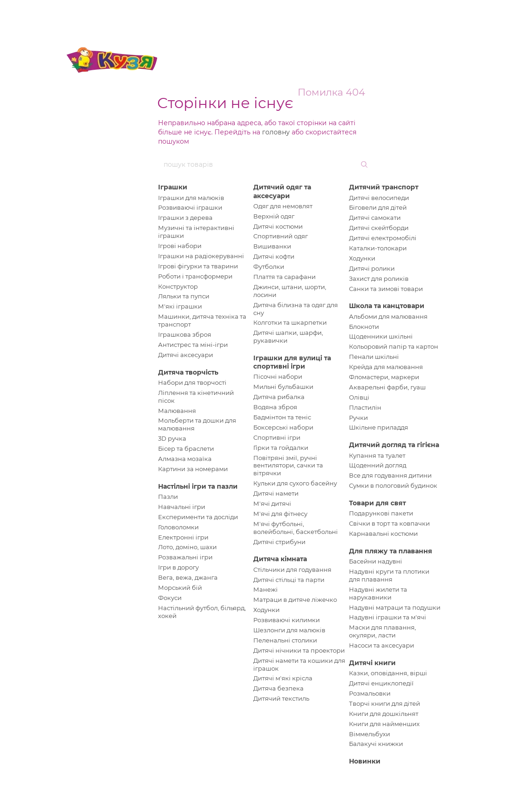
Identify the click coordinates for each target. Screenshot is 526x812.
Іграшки (173, 187)
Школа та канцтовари (387, 306)
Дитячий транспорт (384, 187)
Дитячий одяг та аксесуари (282, 191)
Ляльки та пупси (184, 296)
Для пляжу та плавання (391, 551)
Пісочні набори (278, 376)
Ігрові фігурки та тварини (198, 266)
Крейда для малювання (386, 367)
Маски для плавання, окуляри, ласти (382, 631)
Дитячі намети (276, 493)
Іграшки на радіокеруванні (201, 256)
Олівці (359, 397)
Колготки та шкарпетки (290, 322)
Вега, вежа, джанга (188, 577)
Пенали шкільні (374, 357)
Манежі (266, 589)
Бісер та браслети (186, 448)
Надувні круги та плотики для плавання (389, 575)
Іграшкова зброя (185, 334)
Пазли (168, 497)
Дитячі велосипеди (379, 198)
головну (276, 132)
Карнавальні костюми (383, 533)
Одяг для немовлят (283, 206)
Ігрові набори (180, 246)
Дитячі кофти (274, 256)
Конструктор (178, 286)
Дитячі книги (372, 663)
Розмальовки (370, 693)
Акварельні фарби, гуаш (387, 387)
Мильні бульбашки (283, 387)
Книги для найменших (384, 724)
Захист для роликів (379, 279)
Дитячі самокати (375, 218)
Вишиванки (272, 246)
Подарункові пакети (381, 513)
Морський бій (180, 588)
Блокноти (364, 327)
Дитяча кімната (280, 559)
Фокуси (170, 598)
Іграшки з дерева (185, 218)
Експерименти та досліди (198, 517)
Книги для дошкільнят (384, 714)
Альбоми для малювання (388, 316)
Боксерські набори (283, 427)
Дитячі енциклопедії (381, 683)
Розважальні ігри (185, 557)
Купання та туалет (377, 455)
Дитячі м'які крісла (283, 678)
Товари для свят (377, 503)
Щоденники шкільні (381, 336)
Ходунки (266, 610)
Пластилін (365, 407)
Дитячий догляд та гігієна (394, 445)
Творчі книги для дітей (385, 703)
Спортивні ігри (277, 437)
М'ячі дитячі (272, 503)
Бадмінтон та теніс (282, 417)
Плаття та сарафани (284, 277)
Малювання (177, 411)
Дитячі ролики (372, 268)
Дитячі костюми (278, 226)
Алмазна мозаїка (185, 459)
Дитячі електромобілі (383, 238)
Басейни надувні (376, 561)
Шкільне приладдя (379, 427)
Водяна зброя (275, 407)
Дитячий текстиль (281, 698)
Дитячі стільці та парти (289, 580)
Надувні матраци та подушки (395, 607)
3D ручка (172, 438)
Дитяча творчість (188, 372)
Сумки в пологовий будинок (393, 485)
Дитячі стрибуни (279, 542)
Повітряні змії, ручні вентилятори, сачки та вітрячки (288, 466)
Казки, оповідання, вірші (388, 673)
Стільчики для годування (292, 570)
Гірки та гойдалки (281, 448)
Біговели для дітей (378, 207)
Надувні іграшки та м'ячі (388, 617)
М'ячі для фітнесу (280, 514)
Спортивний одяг (281, 236)
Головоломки (178, 527)
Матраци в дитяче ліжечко (295, 600)
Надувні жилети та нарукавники (378, 593)
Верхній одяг (274, 216)
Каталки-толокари (378, 248)
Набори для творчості (192, 382)
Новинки (365, 761)
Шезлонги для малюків (289, 630)
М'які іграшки (180, 306)
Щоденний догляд (378, 465)
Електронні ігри (183, 537)
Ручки (358, 418)
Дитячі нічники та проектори (299, 650)
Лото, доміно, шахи (187, 547)
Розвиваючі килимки (287, 620)
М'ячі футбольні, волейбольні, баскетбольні (296, 528)
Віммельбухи (370, 734)
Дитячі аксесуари (186, 355)
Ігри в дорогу (178, 567)
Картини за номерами (193, 469)
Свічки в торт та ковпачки (389, 523)
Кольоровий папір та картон (394, 346)
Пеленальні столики (285, 640)
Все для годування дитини (390, 475)
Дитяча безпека (278, 688)
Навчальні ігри (182, 507)
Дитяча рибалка (279, 397)
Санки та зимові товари (386, 289)
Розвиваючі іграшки (190, 207)
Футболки (269, 267)
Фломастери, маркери (384, 377)
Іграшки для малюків (191, 198)
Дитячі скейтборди (379, 228)
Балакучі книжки (376, 744)
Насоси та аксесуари (382, 645)
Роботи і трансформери (195, 276)
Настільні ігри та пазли (198, 486)
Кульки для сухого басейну (295, 483)
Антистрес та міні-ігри (193, 345)
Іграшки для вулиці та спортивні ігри (292, 362)
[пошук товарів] (363, 164)
